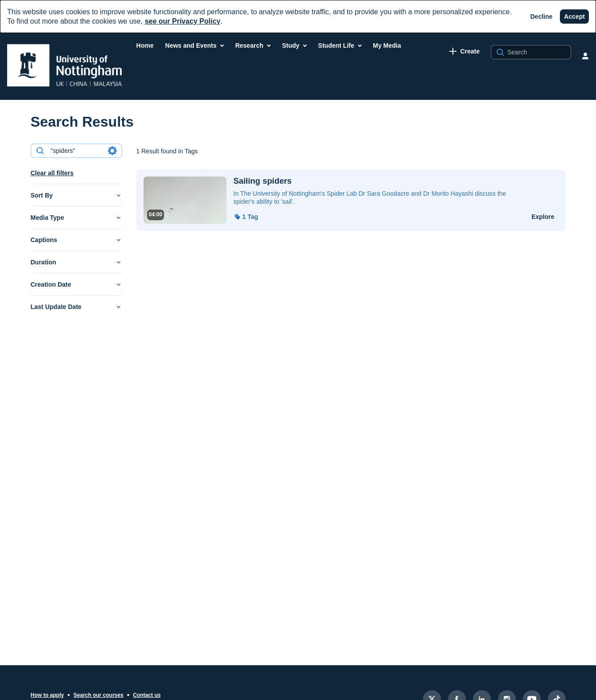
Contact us (147, 695)
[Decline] (542, 16)
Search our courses (99, 695)
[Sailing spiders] (377, 181)
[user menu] (585, 56)
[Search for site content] (538, 52)
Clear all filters (52, 173)
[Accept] (574, 16)
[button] (76, 195)
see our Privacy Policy (183, 21)
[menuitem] (145, 45)
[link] (464, 51)
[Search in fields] (112, 151)
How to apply (47, 695)
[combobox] (76, 151)
